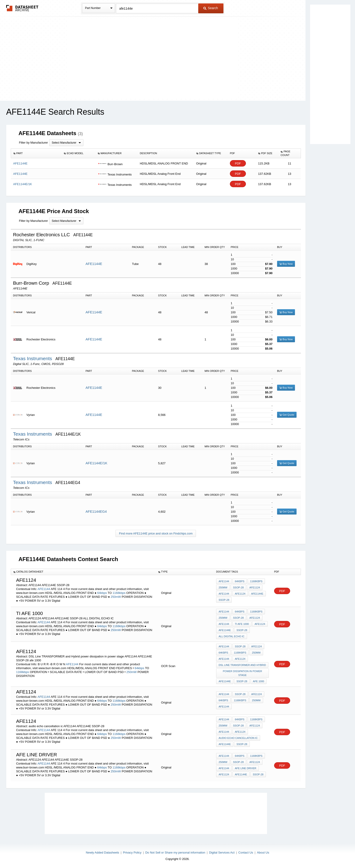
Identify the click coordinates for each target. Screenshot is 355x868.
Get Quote (287, 415)
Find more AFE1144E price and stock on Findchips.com (156, 533)
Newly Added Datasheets (103, 853)
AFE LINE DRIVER (246, 768)
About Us (263, 853)
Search (211, 8)
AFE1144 (44, 589)
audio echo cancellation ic (238, 738)
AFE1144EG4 (96, 511)
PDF (238, 163)
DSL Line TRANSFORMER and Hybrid (242, 665)
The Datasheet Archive (22, 8)
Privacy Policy (132, 853)
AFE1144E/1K (96, 463)
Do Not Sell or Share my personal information (175, 853)
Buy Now (286, 264)
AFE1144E (94, 264)
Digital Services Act (222, 853)
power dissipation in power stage (242, 673)
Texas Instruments (33, 358)
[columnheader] (36, 153)
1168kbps (119, 593)
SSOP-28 (238, 587)
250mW (116, 597)
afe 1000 (259, 681)
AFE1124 (255, 587)
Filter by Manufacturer (33, 143)
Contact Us (246, 853)
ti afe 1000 (242, 624)
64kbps (102, 593)
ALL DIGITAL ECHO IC (232, 636)
